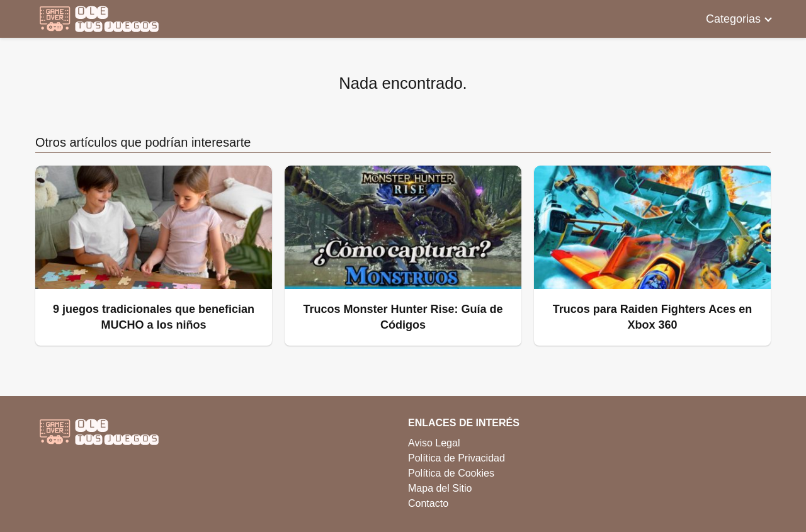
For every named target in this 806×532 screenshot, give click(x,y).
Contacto (428, 503)
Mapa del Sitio (440, 488)
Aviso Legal (434, 443)
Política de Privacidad (457, 458)
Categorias (733, 19)
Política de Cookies (451, 473)
